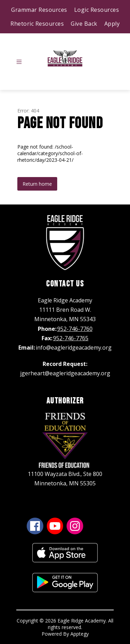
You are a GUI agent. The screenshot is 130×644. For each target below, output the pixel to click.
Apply (112, 24)
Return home (37, 184)
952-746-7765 (71, 338)
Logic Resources (97, 10)
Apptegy (80, 634)
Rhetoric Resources (37, 24)
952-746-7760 (75, 329)
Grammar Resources (39, 10)
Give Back (84, 24)
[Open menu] (19, 62)
